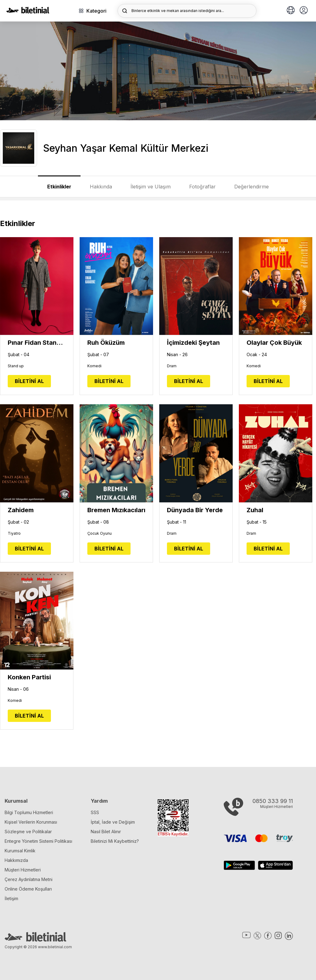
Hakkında (101, 187)
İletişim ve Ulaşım (151, 187)
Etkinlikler (59, 187)
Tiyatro (14, 533)
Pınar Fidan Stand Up (37, 343)
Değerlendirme (252, 187)
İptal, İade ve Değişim (113, 822)
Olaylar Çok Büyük (274, 343)
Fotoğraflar (202, 187)
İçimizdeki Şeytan (193, 343)
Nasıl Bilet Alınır (106, 832)
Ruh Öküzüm (106, 343)
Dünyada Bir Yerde (195, 510)
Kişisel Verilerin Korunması (31, 822)
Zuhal (255, 510)
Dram (172, 366)
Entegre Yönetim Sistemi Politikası (38, 841)
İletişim (11, 898)
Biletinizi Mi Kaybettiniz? (115, 841)
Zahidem (21, 510)
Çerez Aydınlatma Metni (29, 879)
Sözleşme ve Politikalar (28, 832)
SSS (95, 812)
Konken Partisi (29, 677)
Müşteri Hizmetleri (23, 870)
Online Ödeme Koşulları (28, 889)
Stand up (16, 366)
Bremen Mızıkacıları (116, 510)
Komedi (94, 366)
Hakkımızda (16, 860)
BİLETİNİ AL (29, 381)
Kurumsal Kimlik (20, 851)
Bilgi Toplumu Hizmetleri (29, 812)
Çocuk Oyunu (100, 533)
